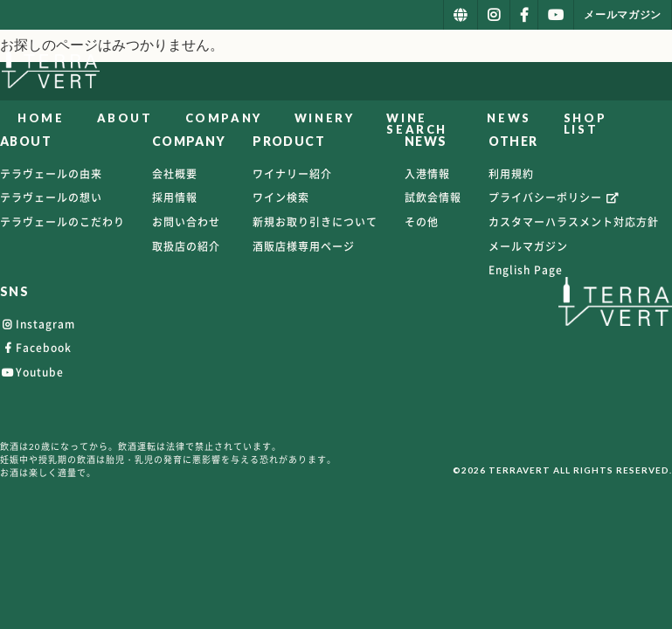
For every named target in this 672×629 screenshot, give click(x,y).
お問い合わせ (186, 222)
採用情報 (175, 197)
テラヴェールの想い (51, 197)
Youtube (32, 372)
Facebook (36, 348)
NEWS (540, 118)
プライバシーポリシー (555, 197)
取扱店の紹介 (186, 246)
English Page (526, 270)
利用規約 (511, 174)
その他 (422, 222)
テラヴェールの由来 (51, 174)
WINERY (323, 118)
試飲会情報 (433, 197)
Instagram (38, 324)
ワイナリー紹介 (292, 174)
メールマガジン (528, 246)
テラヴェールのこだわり (62, 222)
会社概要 (175, 174)
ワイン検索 (281, 197)
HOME (40, 118)
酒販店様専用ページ (304, 246)
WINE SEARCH (416, 124)
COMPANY (222, 118)
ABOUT (123, 118)
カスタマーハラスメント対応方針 (574, 222)
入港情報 (427, 174)
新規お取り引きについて (315, 222)
